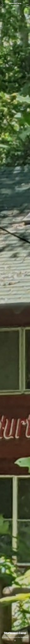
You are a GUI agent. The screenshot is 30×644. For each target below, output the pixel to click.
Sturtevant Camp (15, 3)
